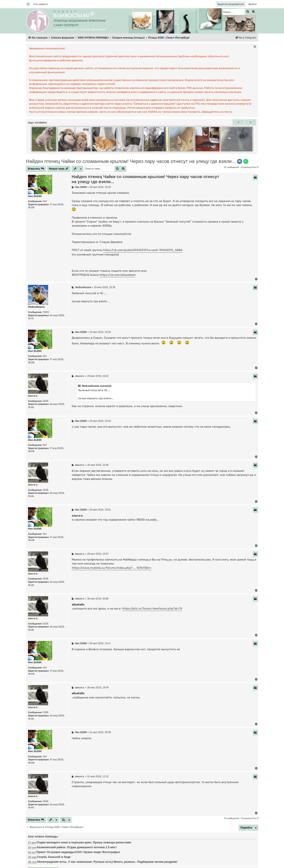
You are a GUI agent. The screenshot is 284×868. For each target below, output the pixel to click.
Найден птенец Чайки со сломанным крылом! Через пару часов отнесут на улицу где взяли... (131, 161)
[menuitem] (41, 4)
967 (45, 201)
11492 (46, 312)
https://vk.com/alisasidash (118, 275)
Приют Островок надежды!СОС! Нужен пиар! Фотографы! (78, 852)
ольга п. (33, 396)
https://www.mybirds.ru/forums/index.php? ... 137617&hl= (112, 568)
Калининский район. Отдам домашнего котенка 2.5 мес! (77, 847)
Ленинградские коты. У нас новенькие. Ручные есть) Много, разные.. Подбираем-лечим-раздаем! (107, 862)
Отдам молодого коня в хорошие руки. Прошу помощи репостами (84, 842)
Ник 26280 (35, 196)
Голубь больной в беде (54, 857)
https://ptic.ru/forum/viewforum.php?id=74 (152, 609)
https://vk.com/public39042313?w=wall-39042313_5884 (143, 250)
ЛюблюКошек (36, 307)
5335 (46, 401)
